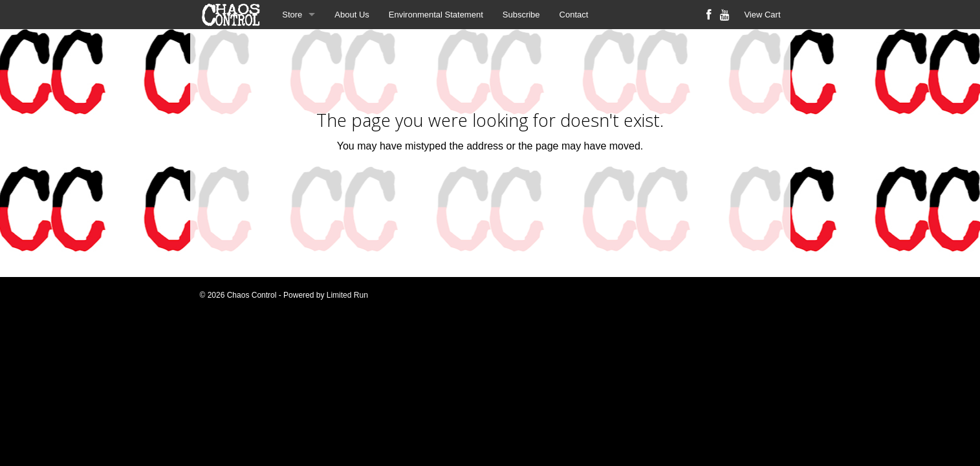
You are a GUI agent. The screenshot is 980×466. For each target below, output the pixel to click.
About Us (352, 15)
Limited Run (347, 295)
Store (292, 15)
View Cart (762, 15)
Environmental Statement (436, 15)
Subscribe (521, 15)
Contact (574, 15)
